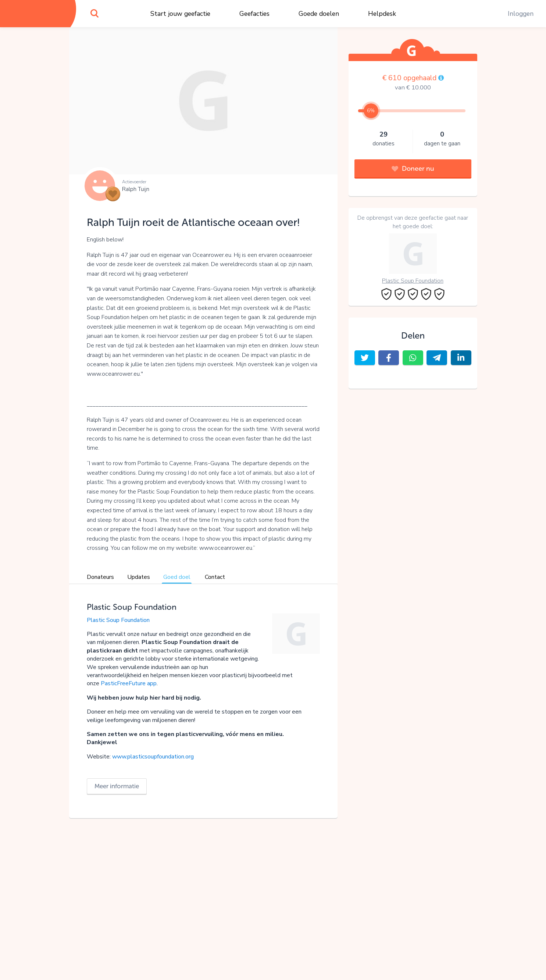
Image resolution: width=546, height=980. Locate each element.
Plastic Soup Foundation (118, 620)
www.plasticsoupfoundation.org (154, 757)
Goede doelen (319, 14)
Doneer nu (413, 169)
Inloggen (521, 14)
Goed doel (177, 577)
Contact (215, 577)
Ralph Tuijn (136, 189)
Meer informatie (117, 786)
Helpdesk (382, 14)
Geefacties (254, 14)
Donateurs (100, 577)
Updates (139, 577)
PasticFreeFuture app (129, 683)
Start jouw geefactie (180, 14)
